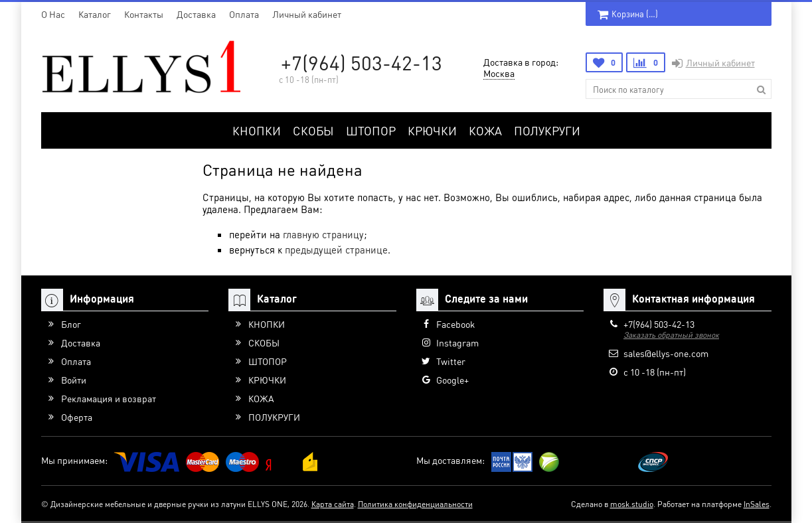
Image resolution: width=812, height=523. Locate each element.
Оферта (77, 417)
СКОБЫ (313, 130)
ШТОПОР (371, 130)
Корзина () (628, 14)
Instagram (457, 342)
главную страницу (323, 234)
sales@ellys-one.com (666, 353)
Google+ (452, 380)
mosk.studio (632, 504)
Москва (499, 73)
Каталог (95, 14)
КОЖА (485, 130)
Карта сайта (333, 504)
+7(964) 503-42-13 (362, 62)
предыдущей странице (336, 250)
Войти (74, 380)
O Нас (53, 14)
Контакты (144, 14)
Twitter (451, 361)
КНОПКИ (257, 130)
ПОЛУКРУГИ (547, 130)
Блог (71, 324)
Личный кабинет (307, 14)
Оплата (244, 14)
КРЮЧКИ (432, 130)
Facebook (455, 324)
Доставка (196, 14)
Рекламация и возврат (109, 398)
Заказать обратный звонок (671, 335)
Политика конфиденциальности (415, 504)
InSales (757, 504)
